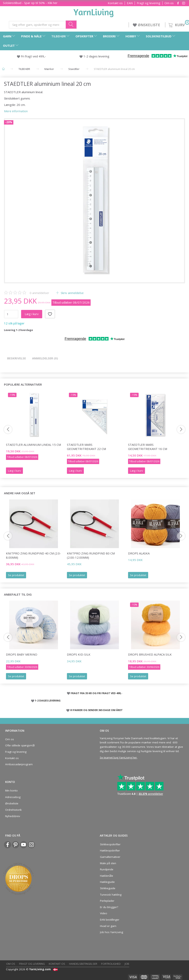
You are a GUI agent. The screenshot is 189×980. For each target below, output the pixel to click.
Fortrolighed (111, 964)
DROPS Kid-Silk (79, 654)
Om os (169, 3)
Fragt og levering (149, 3)
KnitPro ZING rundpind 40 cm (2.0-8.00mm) (33, 555)
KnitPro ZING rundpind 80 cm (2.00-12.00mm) (91, 555)
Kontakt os (115, 3)
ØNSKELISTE (147, 25)
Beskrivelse (17, 358)
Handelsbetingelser (83, 964)
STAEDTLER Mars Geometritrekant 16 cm (148, 447)
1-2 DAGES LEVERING (48, 700)
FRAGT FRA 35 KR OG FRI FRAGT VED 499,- (96, 693)
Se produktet (16, 575)
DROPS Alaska (139, 553)
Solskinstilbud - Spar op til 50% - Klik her (30, 3)
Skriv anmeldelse (72, 293)
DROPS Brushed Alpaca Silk (150, 654)
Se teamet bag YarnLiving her (118, 757)
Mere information (16, 111)
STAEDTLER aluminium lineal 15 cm (33, 445)
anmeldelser (39, 293)
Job (127, 964)
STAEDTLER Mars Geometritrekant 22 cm (86, 447)
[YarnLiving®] (94, 12)
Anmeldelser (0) (45, 358)
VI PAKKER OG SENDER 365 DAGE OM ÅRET (96, 710)
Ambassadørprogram (19, 764)
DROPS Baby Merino (22, 654)
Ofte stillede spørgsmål (20, 745)
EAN (130, 3)
